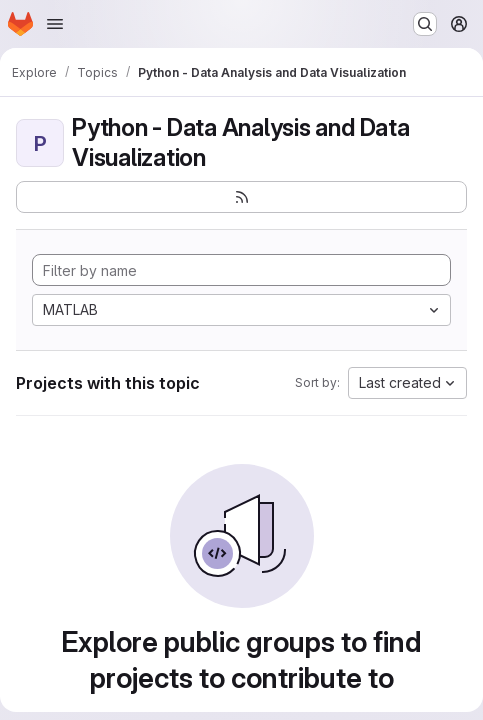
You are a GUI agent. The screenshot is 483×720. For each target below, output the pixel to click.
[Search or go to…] (425, 24)
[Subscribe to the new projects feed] (241, 197)
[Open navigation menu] (55, 24)
